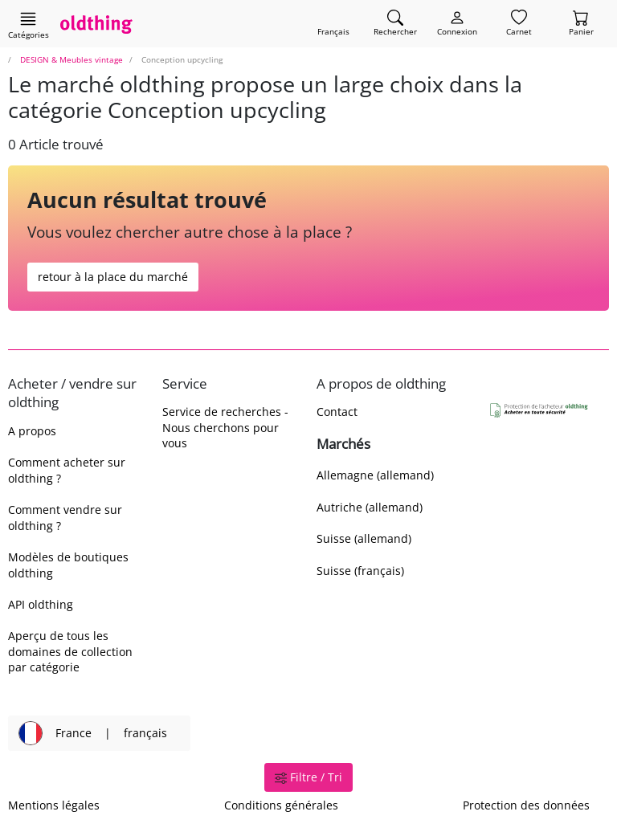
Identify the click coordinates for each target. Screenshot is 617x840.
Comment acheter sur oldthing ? (67, 470)
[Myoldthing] (457, 24)
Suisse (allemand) (364, 538)
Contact (337, 412)
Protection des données (526, 805)
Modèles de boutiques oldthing (68, 565)
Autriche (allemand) (370, 507)
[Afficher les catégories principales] (28, 25)
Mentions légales (54, 805)
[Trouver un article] (395, 24)
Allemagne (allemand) (375, 475)
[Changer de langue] (333, 24)
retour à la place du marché (113, 277)
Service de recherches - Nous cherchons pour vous (225, 427)
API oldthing (41, 604)
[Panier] (581, 24)
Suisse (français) (360, 571)
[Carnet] (519, 24)
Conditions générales (281, 805)
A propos (32, 431)
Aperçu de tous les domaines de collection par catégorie (70, 651)
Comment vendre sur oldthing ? (65, 517)
